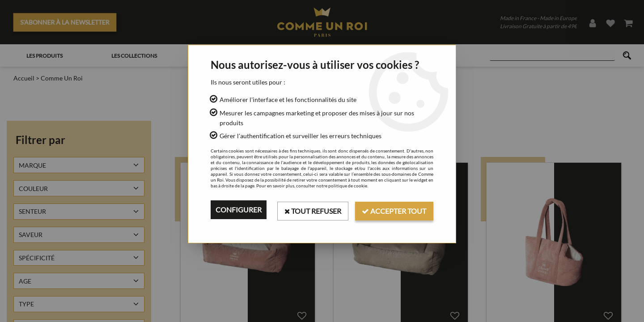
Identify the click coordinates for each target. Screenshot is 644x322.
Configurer (239, 210)
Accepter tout (394, 210)
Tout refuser (312, 210)
